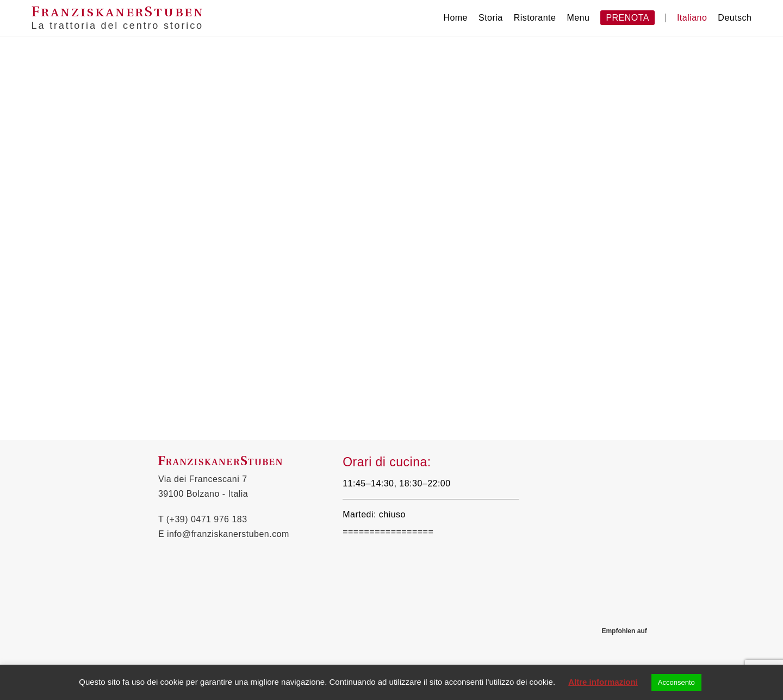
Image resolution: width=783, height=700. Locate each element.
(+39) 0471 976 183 (207, 519)
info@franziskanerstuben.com (228, 534)
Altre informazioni (603, 682)
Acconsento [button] (676, 682)
